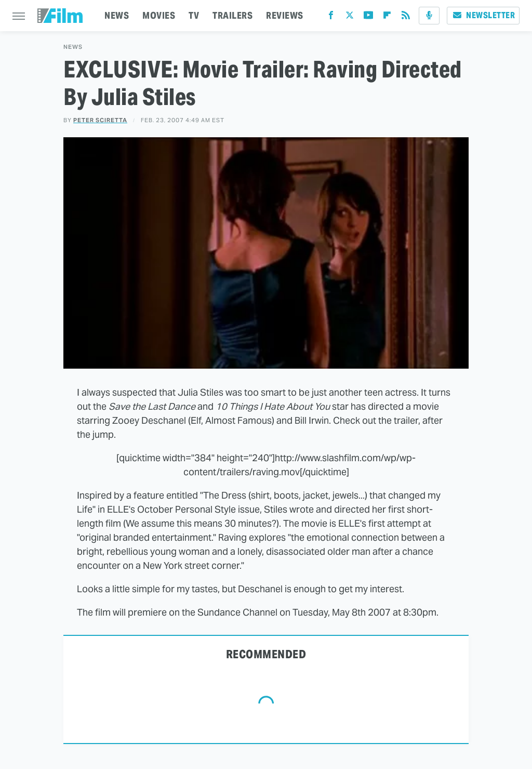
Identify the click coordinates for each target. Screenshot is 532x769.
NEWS (117, 15)
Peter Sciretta (100, 120)
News (73, 47)
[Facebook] (331, 17)
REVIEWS (285, 15)
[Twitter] (350, 17)
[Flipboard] (387, 17)
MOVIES (159, 15)
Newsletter (483, 15)
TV (194, 15)
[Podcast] (429, 16)
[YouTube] (368, 17)
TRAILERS (232, 15)
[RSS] (406, 17)
